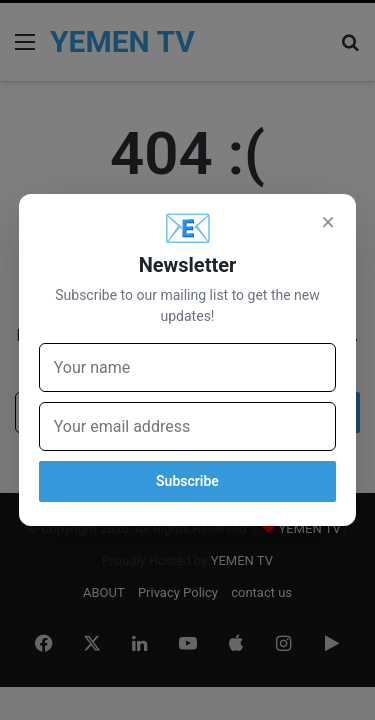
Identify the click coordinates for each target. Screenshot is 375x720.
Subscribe (187, 481)
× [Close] (328, 222)
